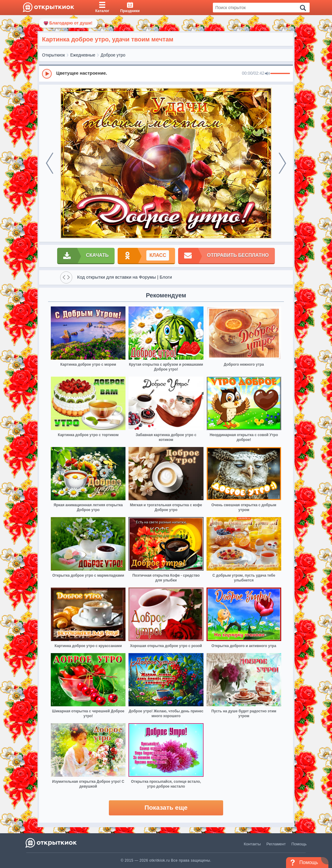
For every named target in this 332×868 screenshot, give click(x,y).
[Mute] (267, 74)
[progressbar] (280, 74)
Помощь (299, 844)
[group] (166, 73)
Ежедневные (83, 55)
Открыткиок (54, 55)
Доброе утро (113, 55)
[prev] (50, 163)
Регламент (276, 844)
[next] (282, 163)
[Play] (47, 74)
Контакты (252, 844)
